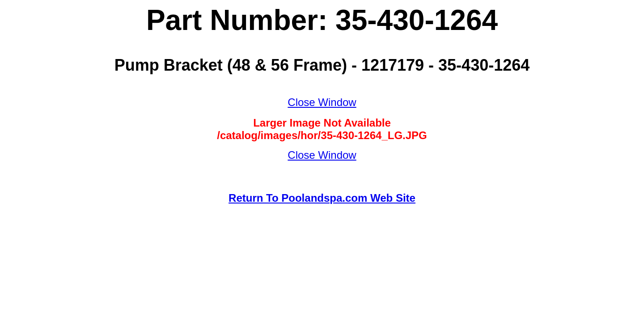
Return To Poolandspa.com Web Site (322, 198)
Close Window (322, 102)
